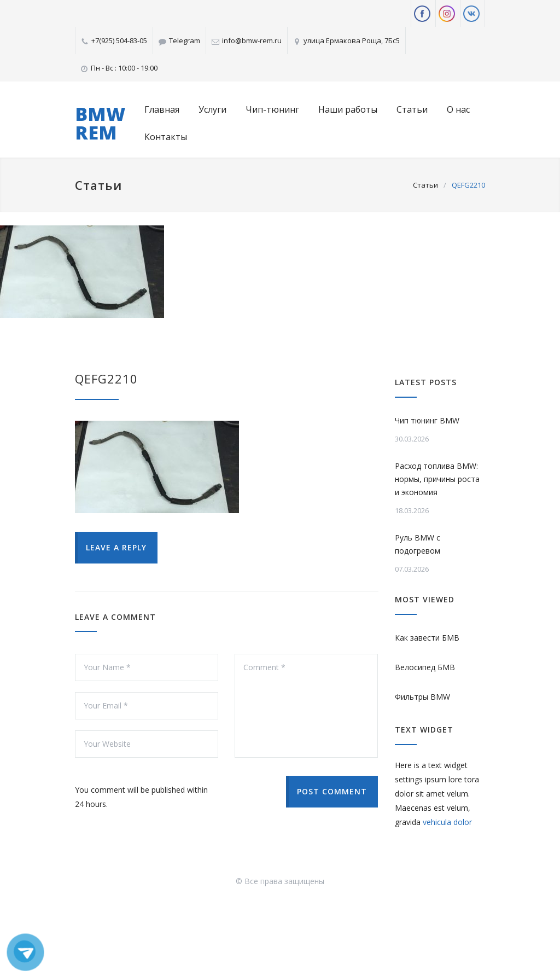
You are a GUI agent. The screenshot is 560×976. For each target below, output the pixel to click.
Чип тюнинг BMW (427, 420)
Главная (162, 109)
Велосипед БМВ (425, 667)
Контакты (166, 137)
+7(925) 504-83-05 (119, 40)
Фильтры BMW (422, 697)
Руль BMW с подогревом (418, 544)
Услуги (212, 109)
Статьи (412, 109)
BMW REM (100, 123)
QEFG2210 (106, 379)
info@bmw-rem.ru (252, 40)
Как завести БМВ (427, 638)
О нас (458, 109)
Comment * (306, 706)
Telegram (185, 40)
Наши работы (348, 109)
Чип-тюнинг (272, 109)
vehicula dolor (447, 822)
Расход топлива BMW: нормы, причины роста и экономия (437, 479)
